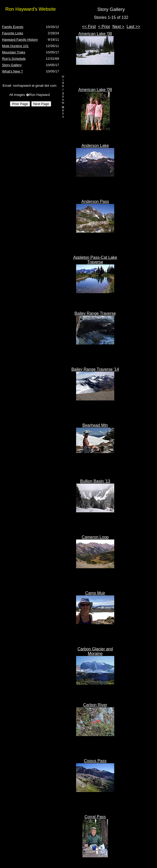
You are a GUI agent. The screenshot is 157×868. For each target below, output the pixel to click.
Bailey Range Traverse (95, 313)
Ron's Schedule (14, 59)
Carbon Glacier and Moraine (95, 651)
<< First (89, 27)
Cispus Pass (95, 761)
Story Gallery (12, 65)
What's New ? (12, 71)
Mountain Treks (14, 52)
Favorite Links (13, 33)
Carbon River (95, 705)
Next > (118, 27)
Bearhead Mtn (95, 425)
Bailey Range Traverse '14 (95, 369)
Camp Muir (95, 593)
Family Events (13, 27)
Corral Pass (95, 817)
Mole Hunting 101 (15, 46)
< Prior (104, 27)
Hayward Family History (20, 40)
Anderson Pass (95, 201)
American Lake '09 (95, 90)
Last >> (133, 27)
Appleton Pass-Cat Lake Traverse (95, 260)
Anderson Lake (95, 146)
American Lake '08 (95, 34)
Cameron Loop (95, 537)
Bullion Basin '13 (95, 481)
